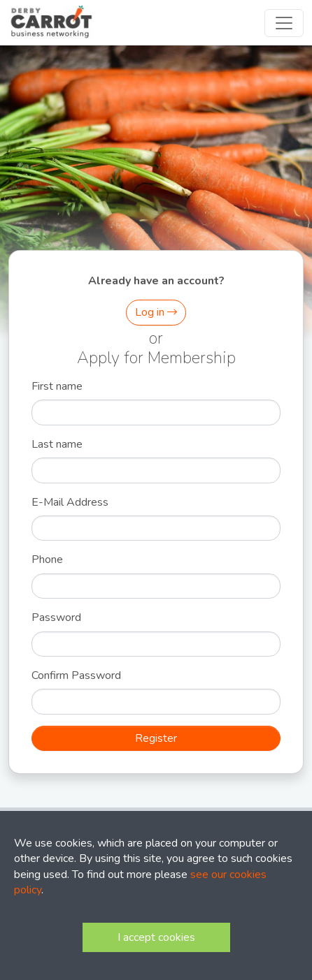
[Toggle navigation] (284, 23)
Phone (47, 560)
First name (57, 386)
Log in (156, 312)
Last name (57, 444)
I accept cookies (156, 937)
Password (56, 617)
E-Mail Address (70, 502)
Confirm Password (76, 675)
